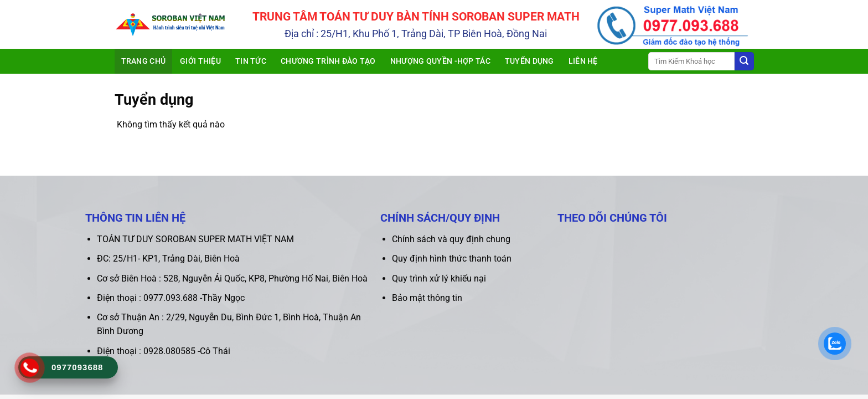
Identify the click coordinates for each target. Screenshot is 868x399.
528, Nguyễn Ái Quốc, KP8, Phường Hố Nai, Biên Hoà (265, 278)
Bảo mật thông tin (427, 298)
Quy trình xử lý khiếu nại (439, 278)
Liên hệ (583, 61)
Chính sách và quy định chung (451, 239)
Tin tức (251, 61)
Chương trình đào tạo (328, 61)
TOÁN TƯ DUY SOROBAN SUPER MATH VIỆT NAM (195, 239)
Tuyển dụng (529, 61)
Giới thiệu (200, 61)
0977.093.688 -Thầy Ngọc (194, 298)
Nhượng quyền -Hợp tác (440, 61)
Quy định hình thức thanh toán (452, 259)
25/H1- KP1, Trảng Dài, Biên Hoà (176, 259)
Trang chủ (144, 61)
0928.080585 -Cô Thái (187, 351)
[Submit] (744, 62)
